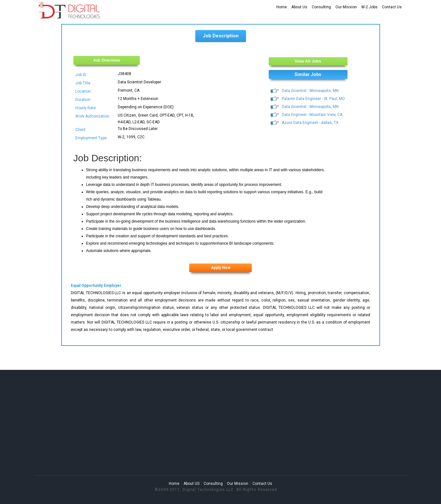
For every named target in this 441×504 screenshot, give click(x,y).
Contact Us (392, 7)
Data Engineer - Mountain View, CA (312, 115)
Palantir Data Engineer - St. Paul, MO (313, 99)
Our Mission (346, 7)
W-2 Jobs (369, 7)
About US (191, 484)
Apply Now (221, 268)
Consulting (321, 7)
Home (282, 7)
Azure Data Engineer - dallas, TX (310, 123)
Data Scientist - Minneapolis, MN (310, 91)
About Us (299, 7)
